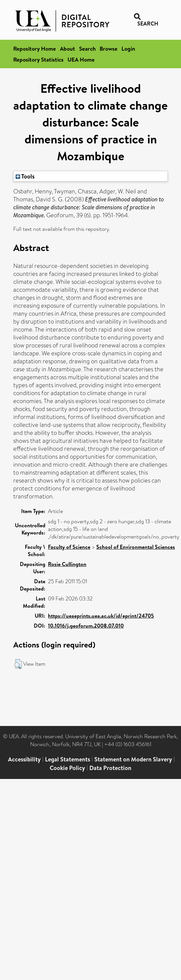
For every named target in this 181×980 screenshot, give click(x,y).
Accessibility (24, 759)
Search (87, 49)
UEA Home (81, 59)
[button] (18, 664)
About (68, 49)
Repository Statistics (38, 59)
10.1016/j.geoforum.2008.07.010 (86, 626)
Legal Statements (68, 759)
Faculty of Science (69, 547)
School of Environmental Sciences (136, 547)
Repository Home (35, 49)
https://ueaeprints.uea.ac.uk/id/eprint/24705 (101, 616)
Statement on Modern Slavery (133, 759)
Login (128, 49)
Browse (109, 49)
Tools (25, 176)
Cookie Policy (67, 768)
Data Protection (110, 768)
